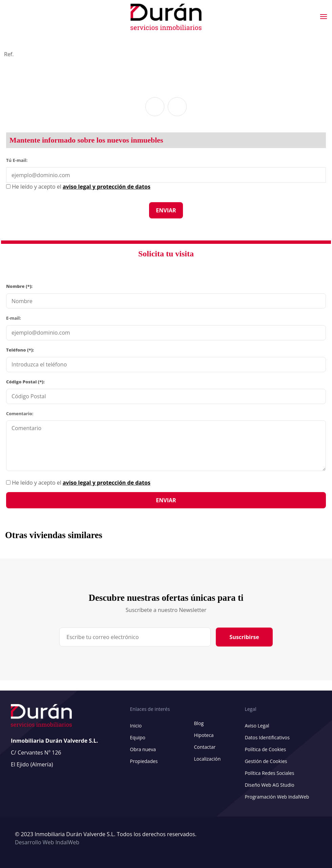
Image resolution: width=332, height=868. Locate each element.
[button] (155, 107)
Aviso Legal (257, 726)
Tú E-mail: (18, 160)
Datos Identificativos (267, 737)
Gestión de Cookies (266, 761)
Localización (207, 759)
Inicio (136, 726)
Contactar (205, 747)
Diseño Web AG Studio (269, 785)
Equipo (138, 737)
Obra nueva (143, 749)
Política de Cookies (265, 749)
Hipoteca (204, 735)
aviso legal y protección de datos (107, 483)
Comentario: (20, 414)
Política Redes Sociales (269, 773)
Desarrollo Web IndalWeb (47, 842)
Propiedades (144, 761)
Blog (199, 723)
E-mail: (14, 318)
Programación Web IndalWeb (277, 797)
